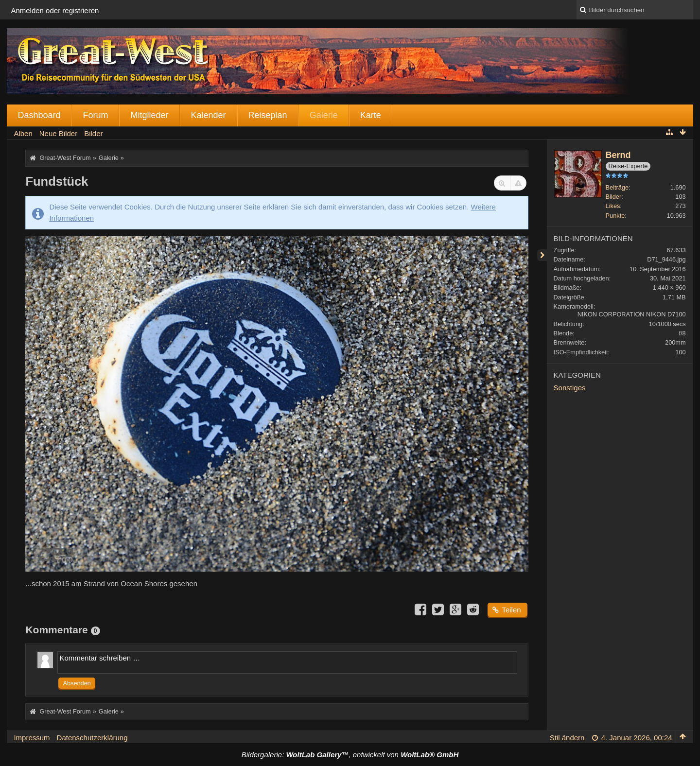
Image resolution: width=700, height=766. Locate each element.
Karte (371, 115)
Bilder (614, 197)
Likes (613, 206)
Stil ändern (567, 738)
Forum (95, 115)
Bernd (618, 155)
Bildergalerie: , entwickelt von (350, 755)
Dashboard (39, 115)
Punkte (615, 216)
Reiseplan (268, 115)
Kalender (209, 115)
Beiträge (617, 187)
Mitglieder (149, 115)
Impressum (32, 738)
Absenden (77, 683)
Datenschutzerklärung (92, 738)
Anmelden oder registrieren (55, 10)
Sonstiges (570, 388)
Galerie (324, 115)
